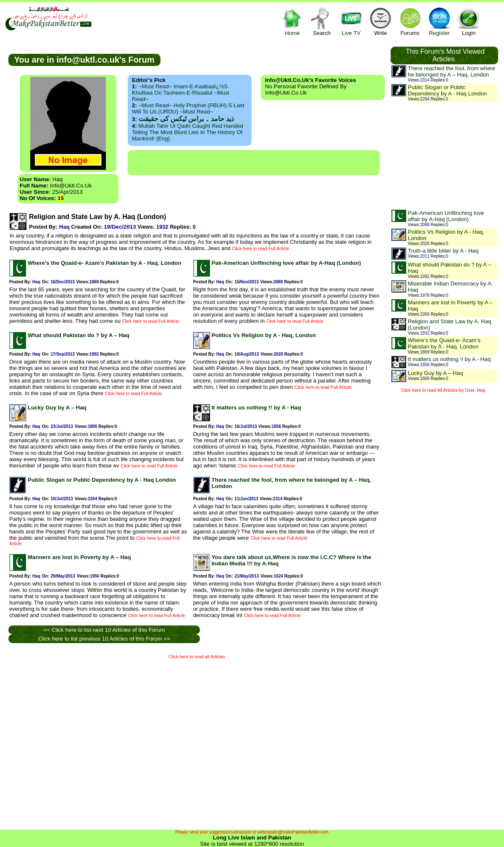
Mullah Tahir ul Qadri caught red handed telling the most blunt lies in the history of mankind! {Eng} (188, 132)
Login (469, 21)
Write (381, 21)
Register (439, 21)
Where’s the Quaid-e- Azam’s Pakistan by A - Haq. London (105, 263)
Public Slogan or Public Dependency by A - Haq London (102, 480)
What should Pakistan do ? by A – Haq (79, 335)
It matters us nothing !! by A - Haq (256, 408)
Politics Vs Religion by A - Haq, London (264, 335)
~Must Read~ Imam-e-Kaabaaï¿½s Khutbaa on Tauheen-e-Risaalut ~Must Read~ (181, 93)
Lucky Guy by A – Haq (57, 408)
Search (322, 21)
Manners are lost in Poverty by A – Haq (79, 557)
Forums (410, 21)
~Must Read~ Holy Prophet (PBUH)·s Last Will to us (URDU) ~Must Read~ (188, 108)
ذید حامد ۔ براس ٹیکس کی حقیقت (186, 119)
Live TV (351, 21)
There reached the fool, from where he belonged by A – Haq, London (451, 71)
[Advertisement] (79, 743)
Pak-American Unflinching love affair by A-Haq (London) (286, 263)
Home (292, 21)
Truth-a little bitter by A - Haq (443, 251)
